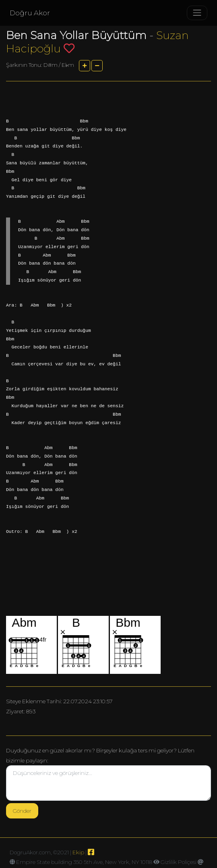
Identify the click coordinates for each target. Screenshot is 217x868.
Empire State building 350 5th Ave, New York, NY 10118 (84, 862)
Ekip (78, 852)
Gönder (22, 811)
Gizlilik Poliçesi (179, 862)
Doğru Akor (30, 13)
